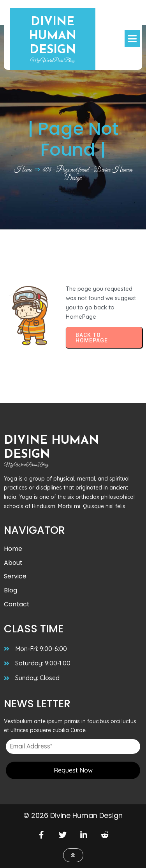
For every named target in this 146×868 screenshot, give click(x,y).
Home (23, 170)
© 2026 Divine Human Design (73, 815)
